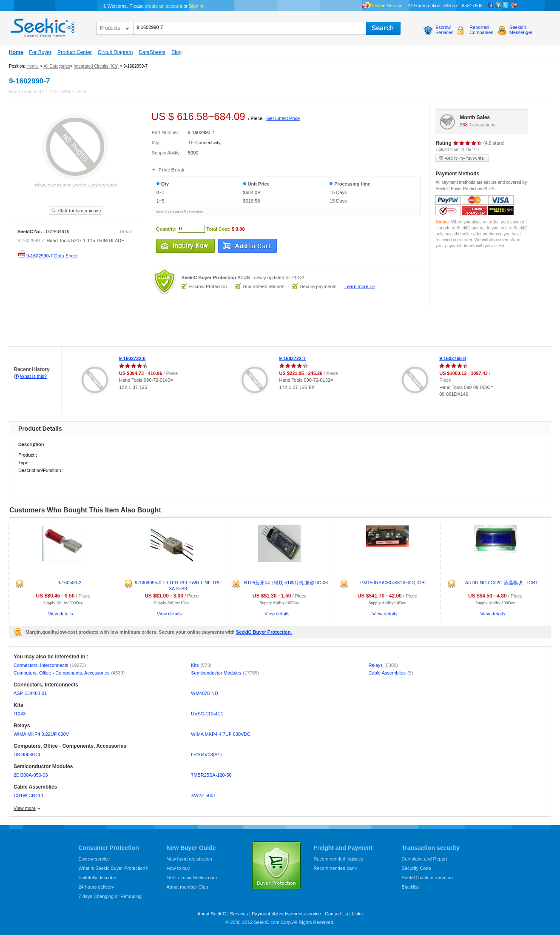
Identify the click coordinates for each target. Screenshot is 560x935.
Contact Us (336, 914)
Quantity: (166, 229)
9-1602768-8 (452, 358)
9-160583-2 (69, 583)
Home (16, 52)
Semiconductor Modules (225, 673)
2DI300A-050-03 (31, 775)
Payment (261, 914)
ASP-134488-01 (30, 693)
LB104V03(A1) (206, 755)
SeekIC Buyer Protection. (264, 632)
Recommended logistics (339, 859)
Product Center (75, 52)
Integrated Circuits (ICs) (96, 66)
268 (463, 125)
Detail (126, 232)
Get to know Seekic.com (192, 878)
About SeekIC (212, 914)
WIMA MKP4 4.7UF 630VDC (221, 734)
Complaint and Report (425, 859)
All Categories (57, 66)
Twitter (506, 6)
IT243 (20, 714)
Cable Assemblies (391, 673)
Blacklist (410, 887)
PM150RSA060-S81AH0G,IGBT (394, 583)
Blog (176, 52)
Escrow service (94, 859)
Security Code (416, 868)
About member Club (188, 887)
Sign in (196, 6)
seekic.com (42, 26)
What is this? (33, 376)
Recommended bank (335, 868)
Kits (201, 665)
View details (61, 614)
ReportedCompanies (481, 30)
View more (25, 808)
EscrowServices (444, 30)
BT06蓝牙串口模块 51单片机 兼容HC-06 (286, 583)
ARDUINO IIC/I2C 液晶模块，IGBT (502, 583)
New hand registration (189, 859)
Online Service (387, 6)
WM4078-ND (205, 693)
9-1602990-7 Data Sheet (48, 256)
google (514, 6)
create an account (163, 6)
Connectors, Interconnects (50, 665)
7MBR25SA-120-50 (211, 775)
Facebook (491, 6)
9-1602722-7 (293, 358)
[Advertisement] (155, 328)
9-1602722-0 (132, 358)
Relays (383, 665)
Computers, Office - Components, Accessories (69, 673)
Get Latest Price (283, 118)
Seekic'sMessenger (521, 30)
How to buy (178, 868)
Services (239, 914)
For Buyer (40, 52)
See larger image (76, 211)
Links (357, 914)
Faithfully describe (98, 878)
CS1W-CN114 (28, 795)
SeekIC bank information (427, 878)
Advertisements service (297, 914)
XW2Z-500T (203, 795)
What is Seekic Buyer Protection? (113, 868)
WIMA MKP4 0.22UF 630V (41, 734)
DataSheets (152, 52)
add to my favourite (462, 158)
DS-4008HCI (27, 755)
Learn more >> (360, 286)
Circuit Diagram (115, 52)
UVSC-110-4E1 (207, 714)
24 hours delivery (97, 887)
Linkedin (498, 6)
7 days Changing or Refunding (110, 896)
